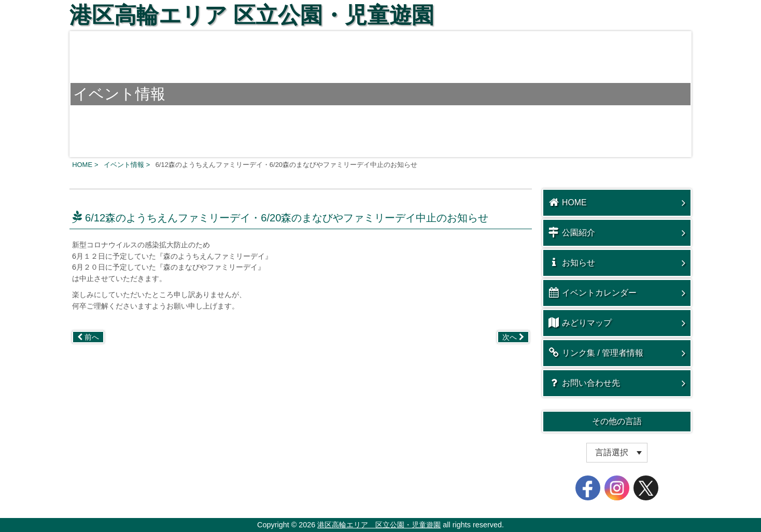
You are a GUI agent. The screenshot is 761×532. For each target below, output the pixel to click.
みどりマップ (580, 323)
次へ (513, 337)
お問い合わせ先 (584, 383)
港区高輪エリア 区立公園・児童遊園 (252, 15)
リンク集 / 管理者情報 (596, 353)
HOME (568, 202)
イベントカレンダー (593, 292)
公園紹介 (572, 232)
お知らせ (572, 262)
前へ (88, 337)
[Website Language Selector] (617, 453)
